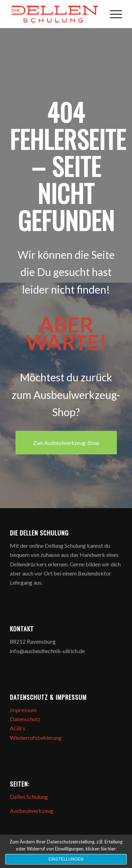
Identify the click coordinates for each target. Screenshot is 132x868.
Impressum (23, 710)
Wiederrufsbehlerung (36, 738)
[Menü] (112, 14)
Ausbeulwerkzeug (32, 811)
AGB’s (18, 728)
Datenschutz (25, 719)
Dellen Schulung (29, 797)
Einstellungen (66, 859)
